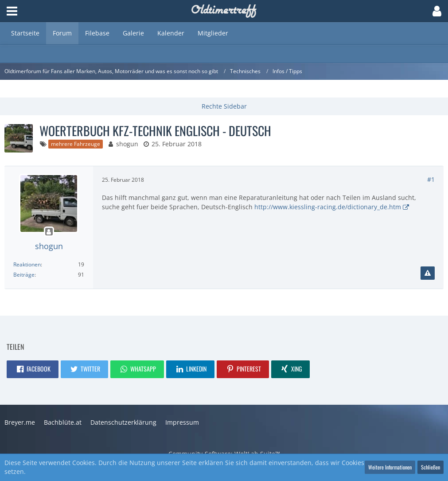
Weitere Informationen (390, 467)
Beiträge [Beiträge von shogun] (24, 275)
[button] (12, 11)
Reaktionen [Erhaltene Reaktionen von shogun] (27, 264)
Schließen (430, 467)
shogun (127, 144)
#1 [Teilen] (431, 179)
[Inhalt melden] (428, 273)
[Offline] (49, 232)
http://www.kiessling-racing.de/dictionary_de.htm (328, 207)
